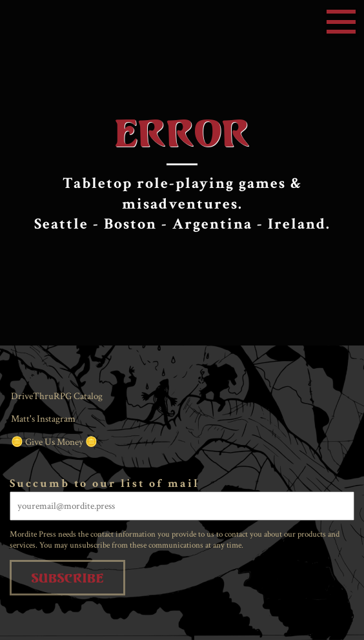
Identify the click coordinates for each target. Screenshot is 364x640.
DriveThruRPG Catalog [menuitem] (57, 396)
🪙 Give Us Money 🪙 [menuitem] (54, 442)
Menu (341, 22)
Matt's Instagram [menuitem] (43, 419)
